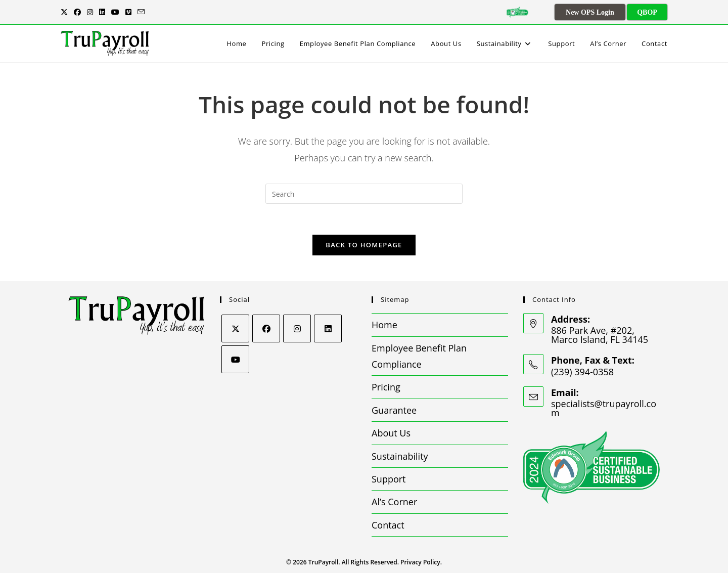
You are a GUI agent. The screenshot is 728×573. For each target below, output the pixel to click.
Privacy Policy (420, 562)
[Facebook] (266, 328)
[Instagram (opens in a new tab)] (90, 12)
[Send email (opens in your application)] (141, 12)
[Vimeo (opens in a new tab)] (128, 12)
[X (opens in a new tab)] (66, 12)
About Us (391, 433)
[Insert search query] (364, 194)
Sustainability (400, 456)
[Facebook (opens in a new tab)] (77, 12)
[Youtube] (235, 359)
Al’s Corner (394, 502)
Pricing (386, 387)
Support (389, 479)
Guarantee (394, 410)
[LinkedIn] (328, 328)
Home (384, 325)
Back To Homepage (364, 245)
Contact (388, 525)
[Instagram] (297, 328)
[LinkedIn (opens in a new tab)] (102, 12)
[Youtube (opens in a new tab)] (115, 12)
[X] (235, 328)
